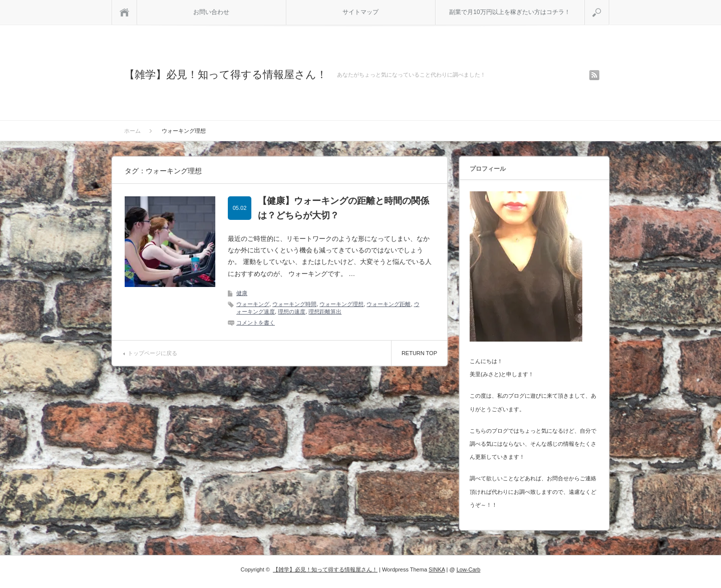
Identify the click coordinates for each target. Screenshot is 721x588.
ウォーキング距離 (389, 304)
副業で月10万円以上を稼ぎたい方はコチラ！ (509, 12)
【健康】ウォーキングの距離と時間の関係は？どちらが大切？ (343, 208)
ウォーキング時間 (294, 304)
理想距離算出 (325, 312)
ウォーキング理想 (341, 304)
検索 (609, 4)
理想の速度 (292, 312)
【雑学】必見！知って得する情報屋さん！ (226, 74)
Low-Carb (469, 569)
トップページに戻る (152, 353)
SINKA (437, 569)
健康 (242, 293)
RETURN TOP (419, 353)
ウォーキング (253, 304)
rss (594, 75)
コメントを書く (256, 323)
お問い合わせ (211, 12)
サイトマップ (360, 12)
